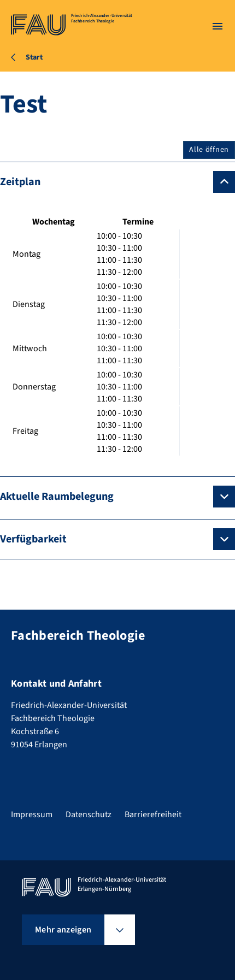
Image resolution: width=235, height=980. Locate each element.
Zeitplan (20, 182)
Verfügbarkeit (33, 539)
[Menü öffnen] (218, 26)
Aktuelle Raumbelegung (57, 497)
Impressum (32, 814)
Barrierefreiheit (153, 814)
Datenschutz (89, 814)
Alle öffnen (209, 150)
